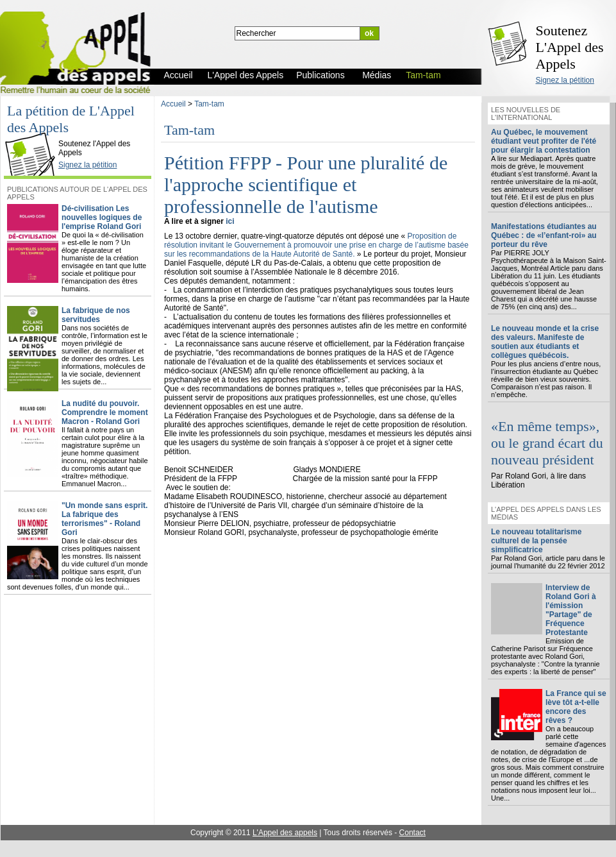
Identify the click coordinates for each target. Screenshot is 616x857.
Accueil (173, 104)
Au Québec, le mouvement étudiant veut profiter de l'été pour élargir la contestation (544, 141)
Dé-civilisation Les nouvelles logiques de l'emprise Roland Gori (102, 217)
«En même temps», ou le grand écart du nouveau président (547, 443)
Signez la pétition (565, 80)
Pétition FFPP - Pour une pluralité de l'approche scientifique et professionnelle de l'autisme (306, 184)
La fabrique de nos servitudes (96, 315)
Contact (412, 833)
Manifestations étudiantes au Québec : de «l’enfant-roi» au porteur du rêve (544, 235)
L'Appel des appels (285, 833)
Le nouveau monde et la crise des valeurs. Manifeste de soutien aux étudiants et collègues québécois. (545, 342)
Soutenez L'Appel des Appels (570, 47)
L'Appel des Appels (33, 133)
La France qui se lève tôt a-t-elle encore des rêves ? (576, 707)
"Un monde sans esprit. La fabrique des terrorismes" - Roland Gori (104, 519)
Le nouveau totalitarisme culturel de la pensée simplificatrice (536, 541)
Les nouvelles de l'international (526, 114)
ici (230, 221)
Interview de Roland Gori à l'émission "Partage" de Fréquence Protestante (571, 610)
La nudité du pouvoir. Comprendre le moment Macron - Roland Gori (105, 412)
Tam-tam (209, 104)
